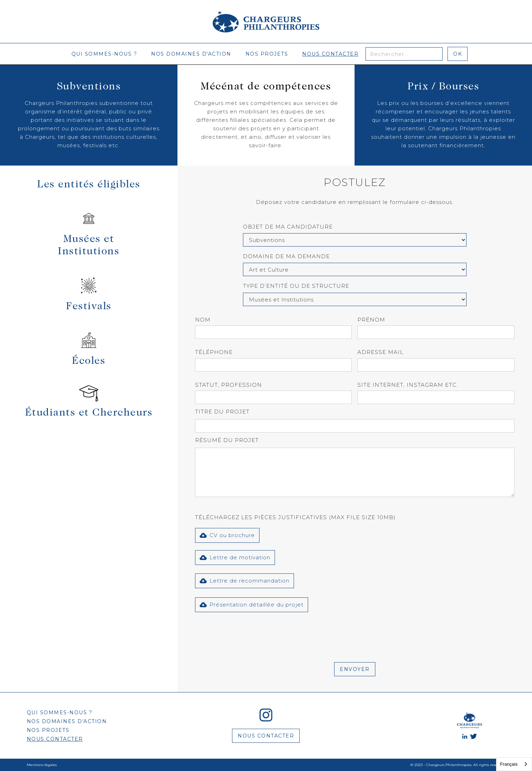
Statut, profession (229, 385)
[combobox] (514, 764)
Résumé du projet (227, 440)
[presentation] (249, 633)
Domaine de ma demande (286, 256)
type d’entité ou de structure (296, 286)
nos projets (267, 54)
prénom (371, 320)
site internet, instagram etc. (408, 385)
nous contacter (330, 54)
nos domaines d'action (191, 54)
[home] (266, 21)
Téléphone (214, 352)
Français (509, 764)
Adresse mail (380, 352)
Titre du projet (222, 412)
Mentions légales (42, 765)
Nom (203, 320)
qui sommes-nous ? (104, 54)
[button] (227, 535)
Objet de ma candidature (288, 227)
